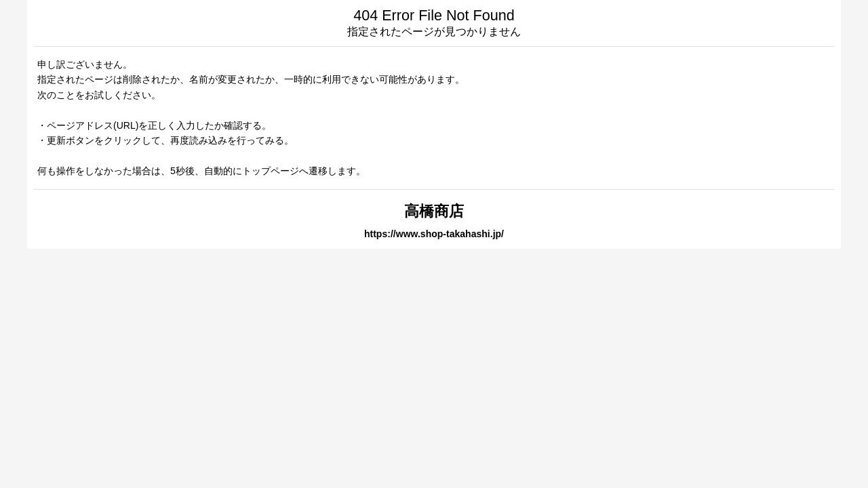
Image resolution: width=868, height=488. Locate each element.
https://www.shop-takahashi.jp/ (434, 234)
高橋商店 (434, 211)
